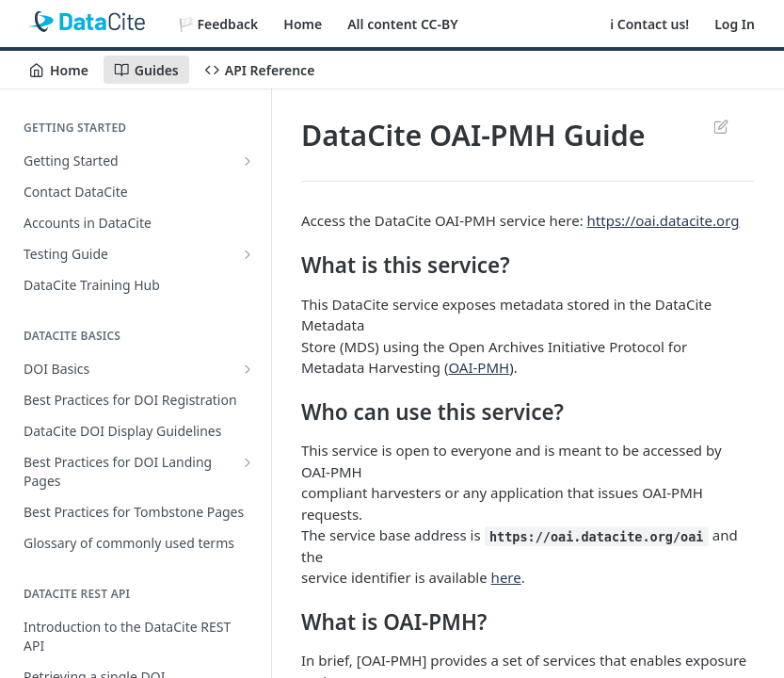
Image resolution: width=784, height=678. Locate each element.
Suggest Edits (720, 126)
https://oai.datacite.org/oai (597, 536)
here (506, 577)
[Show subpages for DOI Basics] (248, 369)
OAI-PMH (479, 367)
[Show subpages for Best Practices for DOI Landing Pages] (248, 462)
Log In (735, 24)
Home (303, 24)
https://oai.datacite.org (664, 220)
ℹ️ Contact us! (649, 24)
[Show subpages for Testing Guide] (248, 254)
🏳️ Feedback (218, 24)
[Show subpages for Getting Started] (248, 161)
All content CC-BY (402, 24)
